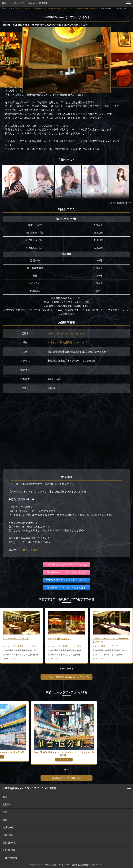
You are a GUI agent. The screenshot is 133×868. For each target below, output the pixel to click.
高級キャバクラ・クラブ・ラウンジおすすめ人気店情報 (66, 865)
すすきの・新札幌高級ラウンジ (17, 646)
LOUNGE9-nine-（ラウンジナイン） (67, 334)
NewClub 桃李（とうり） (105, 639)
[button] (62, 94)
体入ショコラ (30, 550)
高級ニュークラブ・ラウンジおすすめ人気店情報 (25, 3)
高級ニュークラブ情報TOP (66, 778)
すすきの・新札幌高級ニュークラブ (67, 343)
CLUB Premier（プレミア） (61, 639)
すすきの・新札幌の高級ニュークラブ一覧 (66, 677)
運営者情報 (11, 858)
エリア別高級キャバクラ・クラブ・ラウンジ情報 (29, 788)
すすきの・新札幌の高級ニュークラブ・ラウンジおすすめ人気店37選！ (69, 8)
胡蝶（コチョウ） (11, 639)
